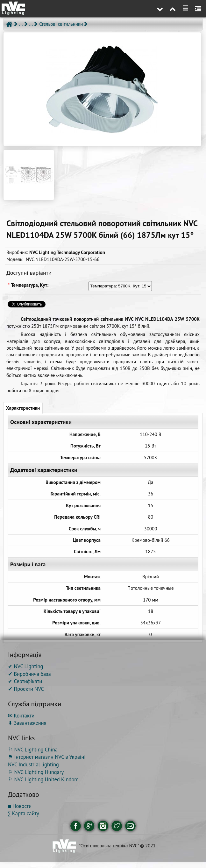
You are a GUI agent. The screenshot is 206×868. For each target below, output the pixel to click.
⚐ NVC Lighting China (33, 750)
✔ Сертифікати (25, 681)
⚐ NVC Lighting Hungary (36, 772)
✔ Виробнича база (29, 674)
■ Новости (20, 806)
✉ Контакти (21, 716)
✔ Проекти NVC (26, 689)
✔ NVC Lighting (25, 666)
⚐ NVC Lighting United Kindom (43, 779)
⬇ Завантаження (27, 723)
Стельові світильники (61, 24)
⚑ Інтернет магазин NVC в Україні (47, 757)
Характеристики (23, 408)
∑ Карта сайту (24, 813)
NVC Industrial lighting (33, 764)
